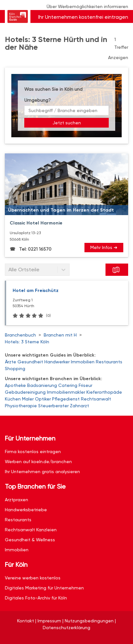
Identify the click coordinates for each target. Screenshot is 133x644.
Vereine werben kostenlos (33, 578)
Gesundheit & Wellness (30, 540)
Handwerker (57, 362)
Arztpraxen (17, 500)
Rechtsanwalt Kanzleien (31, 530)
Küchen (13, 399)
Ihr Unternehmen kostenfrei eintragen (83, 17)
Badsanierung (42, 385)
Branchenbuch (20, 335)
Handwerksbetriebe (26, 510)
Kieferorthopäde (104, 392)
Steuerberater (53, 406)
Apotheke (15, 385)
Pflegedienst (66, 399)
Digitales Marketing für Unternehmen (44, 588)
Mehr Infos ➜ (104, 247)
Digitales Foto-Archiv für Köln (36, 598)
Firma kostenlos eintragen (33, 452)
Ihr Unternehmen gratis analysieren (42, 472)
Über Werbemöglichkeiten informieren (87, 6)
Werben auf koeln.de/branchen (38, 462)
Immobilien (83, 362)
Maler (28, 399)
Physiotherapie (21, 406)
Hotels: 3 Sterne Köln (27, 342)
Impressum (49, 621)
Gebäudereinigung (25, 392)
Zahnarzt (79, 406)
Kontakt (26, 621)
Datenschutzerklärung (66, 628)
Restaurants (109, 362)
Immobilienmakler (66, 392)
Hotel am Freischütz (36, 291)
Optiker (43, 399)
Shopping (15, 369)
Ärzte (11, 362)
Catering (68, 385)
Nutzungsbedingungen (89, 621)
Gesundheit (30, 362)
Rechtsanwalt (96, 399)
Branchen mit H (60, 335)
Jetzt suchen (67, 123)
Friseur (85, 385)
